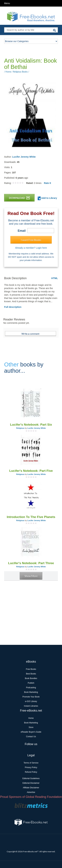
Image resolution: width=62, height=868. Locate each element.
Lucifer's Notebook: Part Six (31, 425)
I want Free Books (31, 240)
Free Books (31, 669)
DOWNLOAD (19, 198)
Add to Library (47, 198)
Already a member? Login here (31, 248)
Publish (31, 683)
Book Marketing (31, 692)
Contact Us (31, 737)
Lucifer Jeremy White (24, 157)
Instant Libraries (31, 706)
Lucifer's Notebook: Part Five (31, 471)
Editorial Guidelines (31, 778)
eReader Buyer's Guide (31, 732)
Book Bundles (31, 678)
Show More (31, 576)
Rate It (48, 183)
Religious (20, 428)
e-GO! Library (31, 701)
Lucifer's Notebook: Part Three (31, 563)
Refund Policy (31, 772)
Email (22, 231)
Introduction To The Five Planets (31, 517)
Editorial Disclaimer (31, 783)
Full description (13, 307)
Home (31, 718)
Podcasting (31, 688)
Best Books (31, 674)
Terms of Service (31, 763)
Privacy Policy (31, 767)
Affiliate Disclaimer (31, 788)
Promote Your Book (31, 697)
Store (31, 727)
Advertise (31, 792)
